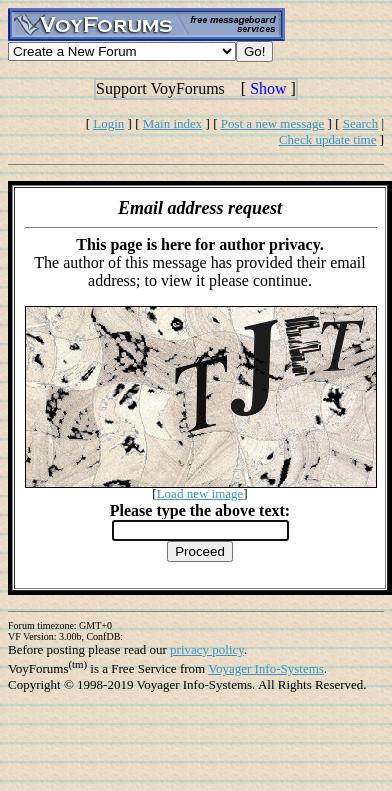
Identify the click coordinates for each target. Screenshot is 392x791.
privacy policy (207, 649)
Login (108, 123)
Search (360, 123)
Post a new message (273, 123)
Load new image (200, 493)
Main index (173, 123)
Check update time (327, 139)
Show (268, 88)
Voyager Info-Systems (266, 668)
